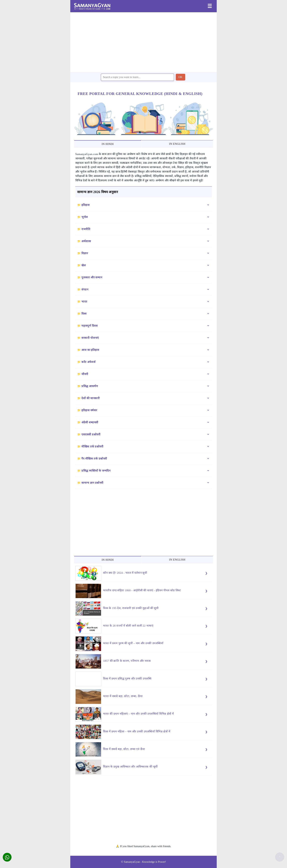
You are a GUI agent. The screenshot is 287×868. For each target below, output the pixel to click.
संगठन (85, 290)
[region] (143, 42)
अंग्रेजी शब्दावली (90, 422)
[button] (7, 857)
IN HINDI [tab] (108, 144)
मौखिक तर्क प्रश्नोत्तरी (92, 447)
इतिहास (85, 205)
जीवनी (85, 374)
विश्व (84, 314)
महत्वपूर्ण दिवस (90, 326)
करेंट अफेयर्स (88, 362)
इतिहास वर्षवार (89, 410)
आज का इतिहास (90, 350)
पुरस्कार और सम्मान (92, 277)
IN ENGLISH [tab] (177, 144)
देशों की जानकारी (91, 398)
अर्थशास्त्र (86, 241)
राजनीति (86, 229)
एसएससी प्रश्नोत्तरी (91, 434)
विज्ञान (85, 253)
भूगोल (85, 217)
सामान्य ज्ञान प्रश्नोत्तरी (92, 483)
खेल (84, 265)
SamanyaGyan (132, 862)
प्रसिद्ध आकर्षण (90, 386)
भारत (84, 302)
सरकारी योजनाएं (90, 338)
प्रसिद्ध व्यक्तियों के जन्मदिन (96, 471)
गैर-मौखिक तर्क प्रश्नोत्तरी (94, 459)
